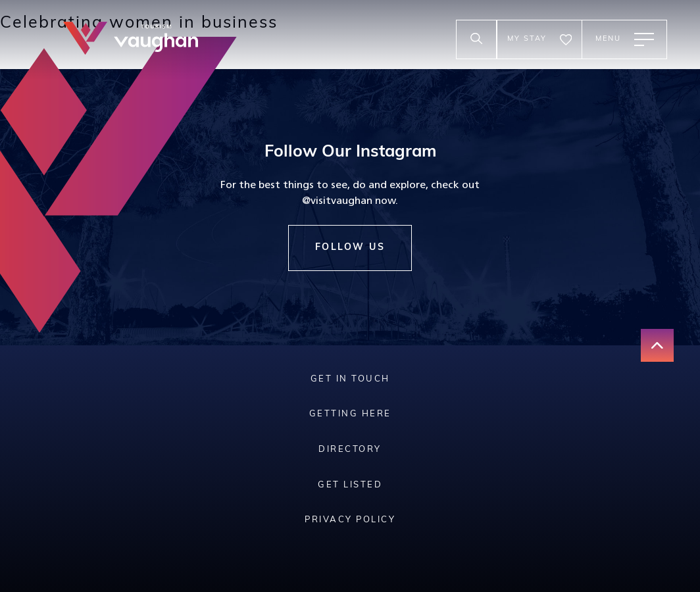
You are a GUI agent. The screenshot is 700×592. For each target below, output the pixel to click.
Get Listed (350, 485)
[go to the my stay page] (539, 39)
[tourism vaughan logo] (131, 40)
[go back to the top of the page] (657, 345)
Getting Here (350, 414)
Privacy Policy (350, 520)
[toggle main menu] (624, 39)
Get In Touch (350, 379)
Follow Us (350, 248)
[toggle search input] (476, 39)
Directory (350, 450)
